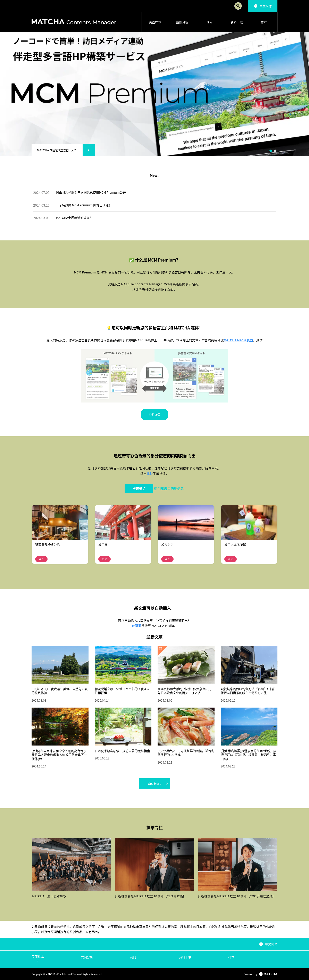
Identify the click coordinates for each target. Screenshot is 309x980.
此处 (150, 473)
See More (158, 783)
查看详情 (154, 414)
